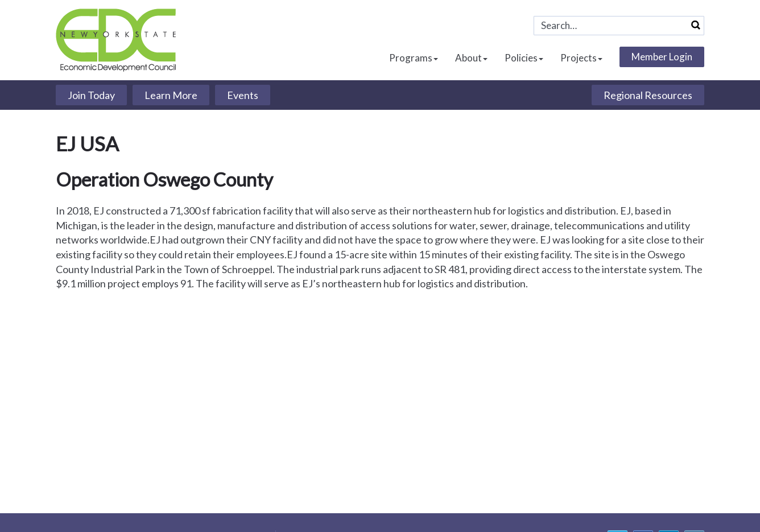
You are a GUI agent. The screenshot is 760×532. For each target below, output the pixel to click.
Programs (414, 58)
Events (243, 95)
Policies (524, 58)
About (471, 58)
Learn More (171, 95)
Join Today (91, 95)
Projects (581, 58)
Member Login (662, 57)
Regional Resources (648, 95)
